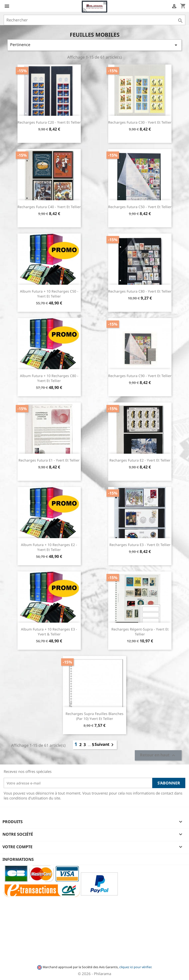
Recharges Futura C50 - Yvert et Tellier (140, 207)
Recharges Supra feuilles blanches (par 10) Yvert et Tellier (94, 716)
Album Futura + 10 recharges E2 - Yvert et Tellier (49, 547)
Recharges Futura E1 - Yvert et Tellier (49, 460)
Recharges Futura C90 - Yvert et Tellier (140, 376)
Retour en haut (158, 756)
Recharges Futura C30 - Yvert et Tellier (140, 122)
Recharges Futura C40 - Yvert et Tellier (49, 207)
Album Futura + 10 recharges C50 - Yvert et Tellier (49, 294)
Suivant (105, 745)
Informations (18, 859)
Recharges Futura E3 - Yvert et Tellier (140, 545)
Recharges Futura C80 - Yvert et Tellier (140, 291)
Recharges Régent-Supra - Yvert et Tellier (140, 632)
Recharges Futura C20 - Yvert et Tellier (49, 122)
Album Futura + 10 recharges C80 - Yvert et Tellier (49, 378)
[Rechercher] (94, 20)
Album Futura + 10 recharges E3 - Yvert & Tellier (49, 632)
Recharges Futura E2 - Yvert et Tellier (140, 460)
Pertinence (94, 45)
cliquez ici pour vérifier (135, 967)
